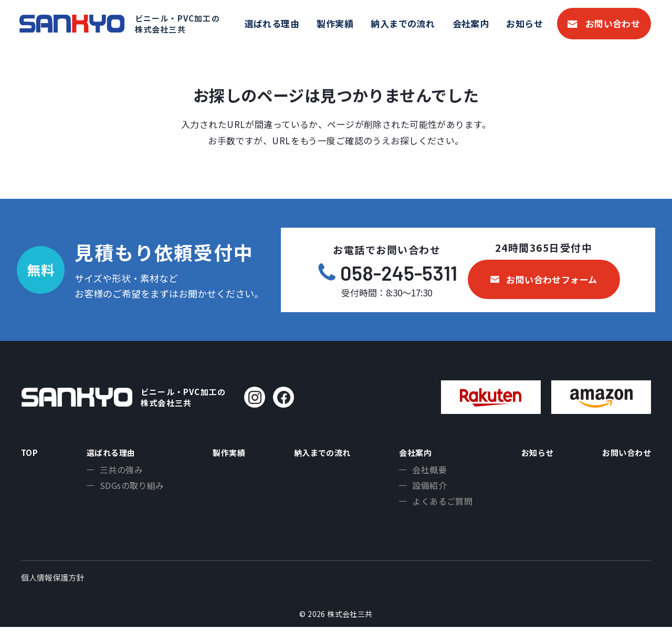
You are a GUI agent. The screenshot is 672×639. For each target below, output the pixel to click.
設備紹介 (426, 491)
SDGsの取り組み (129, 491)
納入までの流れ (403, 23)
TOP (31, 454)
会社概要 (426, 474)
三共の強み (118, 474)
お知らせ (524, 23)
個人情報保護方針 (52, 589)
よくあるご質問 (439, 508)
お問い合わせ (613, 23)
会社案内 (471, 23)
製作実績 (335, 23)
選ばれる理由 (272, 23)
